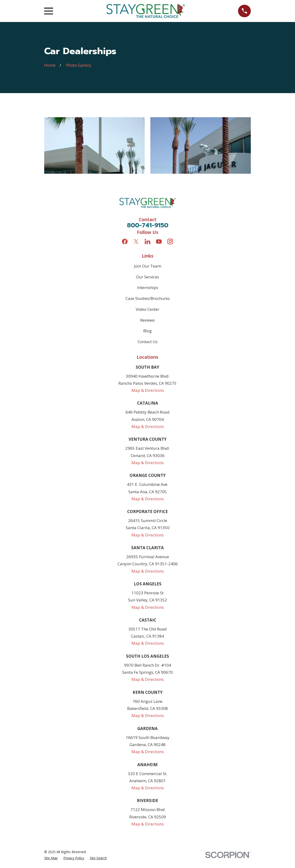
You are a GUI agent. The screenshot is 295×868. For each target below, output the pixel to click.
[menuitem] (51, 858)
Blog (147, 331)
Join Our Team (148, 266)
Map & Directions (148, 390)
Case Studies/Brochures (148, 298)
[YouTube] (159, 242)
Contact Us (148, 342)
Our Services (147, 277)
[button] (94, 145)
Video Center (147, 309)
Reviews (147, 320)
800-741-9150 (148, 225)
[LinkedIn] (147, 242)
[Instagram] (170, 242)
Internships (148, 287)
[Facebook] (125, 242)
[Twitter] (136, 242)
